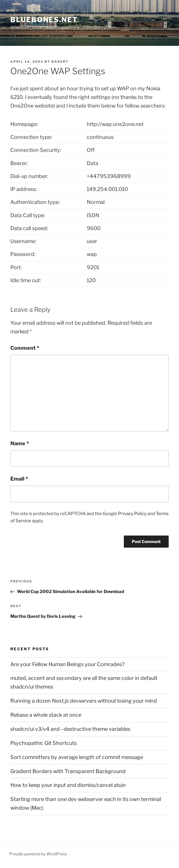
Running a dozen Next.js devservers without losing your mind (84, 701)
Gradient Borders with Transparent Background (68, 771)
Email (19, 479)
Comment (25, 348)
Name (20, 443)
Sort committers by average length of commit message (77, 757)
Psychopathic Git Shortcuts (44, 743)
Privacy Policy (132, 514)
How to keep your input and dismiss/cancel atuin (68, 785)
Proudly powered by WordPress (38, 854)
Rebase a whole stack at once (46, 715)
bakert (60, 62)
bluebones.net (44, 20)
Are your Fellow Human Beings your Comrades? (67, 664)
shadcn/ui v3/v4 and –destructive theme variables (70, 729)
